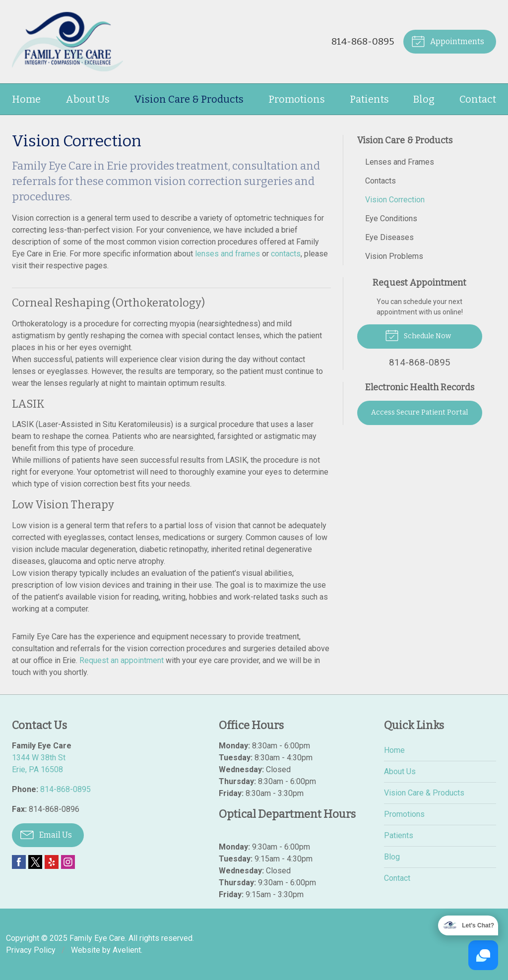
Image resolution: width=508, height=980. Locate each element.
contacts (286, 254)
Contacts (381, 181)
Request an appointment (122, 660)
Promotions (297, 99)
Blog (424, 99)
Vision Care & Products (189, 99)
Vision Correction (395, 200)
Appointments (448, 41)
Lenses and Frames (400, 162)
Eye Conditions (391, 218)
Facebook (19, 862)
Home (26, 99)
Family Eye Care (97, 938)
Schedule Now (418, 335)
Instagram (68, 862)
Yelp (52, 862)
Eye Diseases (389, 237)
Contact (478, 99)
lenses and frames (227, 254)
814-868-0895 (362, 41)
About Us (88, 99)
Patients (369, 99)
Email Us (46, 834)
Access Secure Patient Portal (419, 412)
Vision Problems (394, 256)
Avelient (127, 950)
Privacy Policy (31, 950)
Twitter (35, 862)
